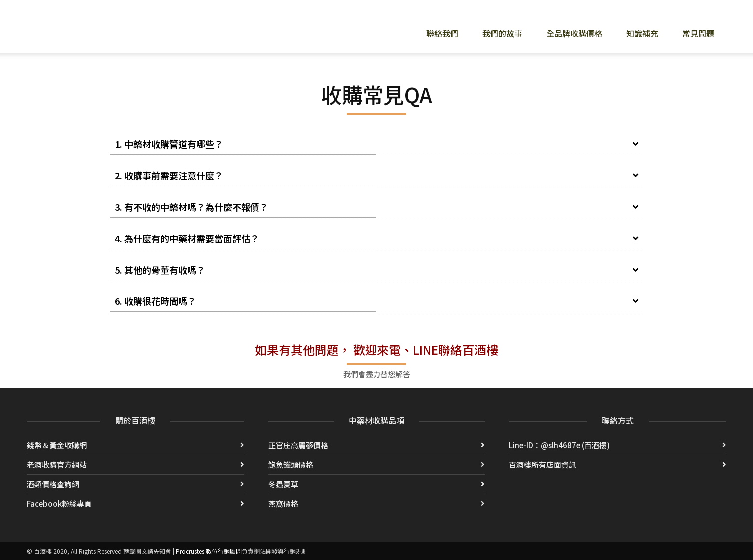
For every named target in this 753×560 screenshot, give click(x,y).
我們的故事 (502, 33)
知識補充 (642, 33)
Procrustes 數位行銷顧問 (209, 551)
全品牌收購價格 (574, 33)
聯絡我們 (442, 33)
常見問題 (698, 33)
